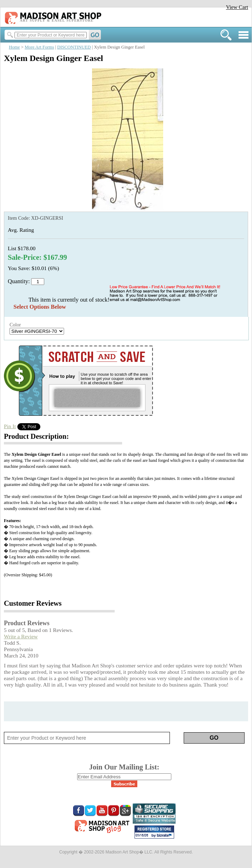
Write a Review (21, 636)
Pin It (10, 426)
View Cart (237, 7)
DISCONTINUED (74, 47)
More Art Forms (39, 47)
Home (14, 47)
